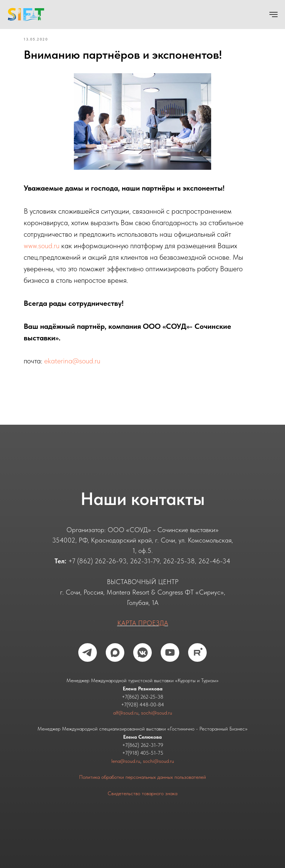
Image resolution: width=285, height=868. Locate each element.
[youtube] (170, 652)
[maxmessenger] (115, 652)
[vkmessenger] (142, 652)
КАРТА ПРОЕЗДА (143, 623)
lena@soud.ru (126, 761)
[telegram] (88, 652)
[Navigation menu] (273, 14)
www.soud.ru (42, 246)
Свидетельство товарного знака (142, 793)
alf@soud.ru (126, 713)
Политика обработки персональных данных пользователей (142, 777)
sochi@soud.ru (157, 713)
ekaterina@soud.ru (72, 361)
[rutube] (197, 652)
